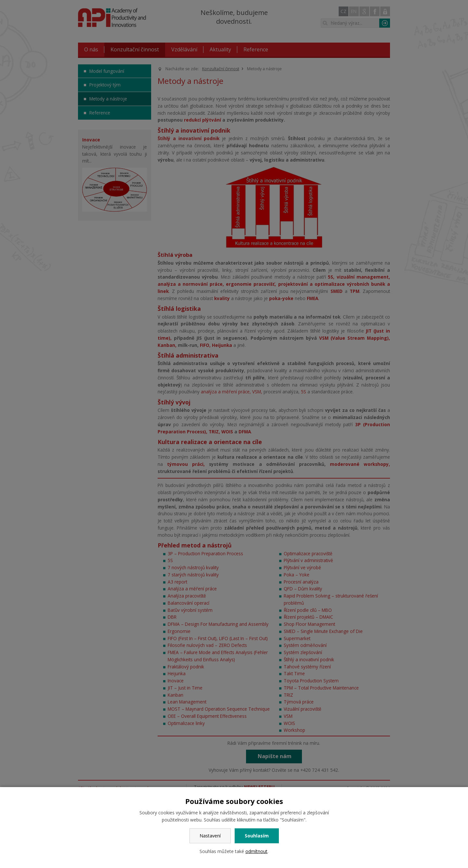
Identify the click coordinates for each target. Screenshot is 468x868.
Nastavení (210, 836)
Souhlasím (257, 836)
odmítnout (256, 851)
